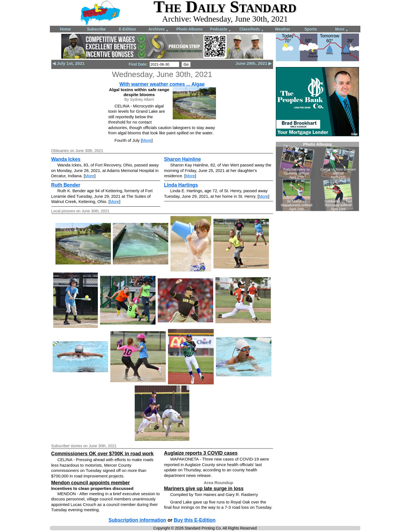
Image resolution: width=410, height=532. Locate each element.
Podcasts (221, 29)
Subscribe (96, 29)
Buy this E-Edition (195, 520)
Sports (310, 29)
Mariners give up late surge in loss (204, 489)
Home (65, 29)
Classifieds (252, 29)
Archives (158, 29)
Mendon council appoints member (91, 483)
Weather (283, 29)
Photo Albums (189, 29)
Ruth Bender (66, 185)
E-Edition (127, 29)
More (342, 29)
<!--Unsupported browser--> (317, 176)
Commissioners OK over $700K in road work (103, 454)
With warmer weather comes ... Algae (162, 84)
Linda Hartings (181, 185)
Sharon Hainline (183, 159)
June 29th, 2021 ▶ (254, 63)
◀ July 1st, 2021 (68, 63)
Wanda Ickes (66, 159)
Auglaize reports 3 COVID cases (201, 453)
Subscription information (137, 520)
